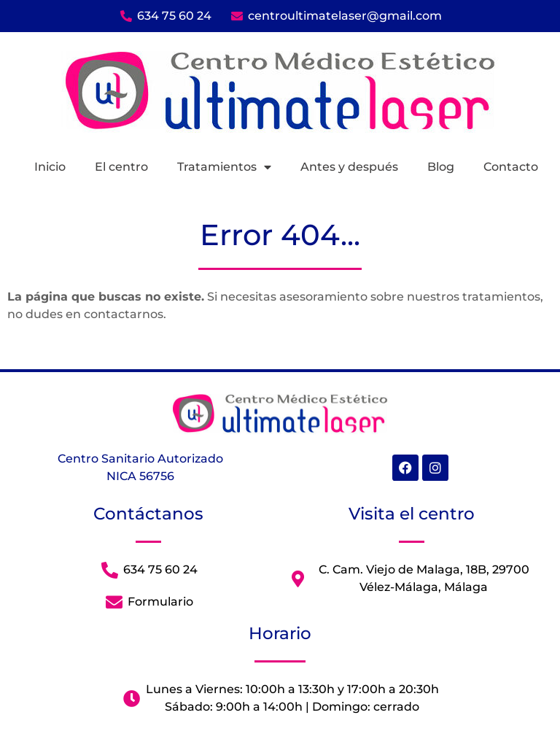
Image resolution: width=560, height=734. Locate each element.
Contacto (511, 167)
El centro (121, 167)
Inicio (50, 167)
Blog (441, 167)
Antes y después (349, 167)
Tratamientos (224, 167)
